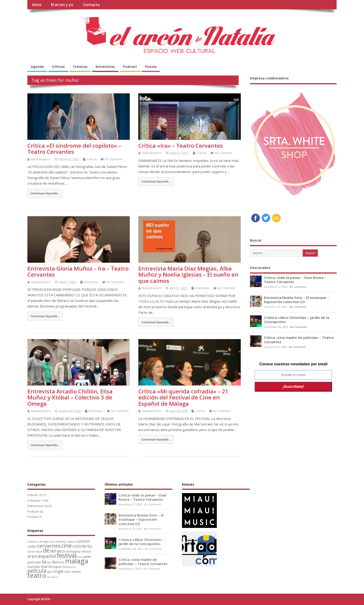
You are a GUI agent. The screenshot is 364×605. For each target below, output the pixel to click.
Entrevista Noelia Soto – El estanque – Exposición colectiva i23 (296, 300)
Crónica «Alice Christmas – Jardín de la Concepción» (297, 320)
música (67, 567)
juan (38, 562)
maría (46, 566)
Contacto (91, 5)
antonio (61, 541)
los (62, 562)
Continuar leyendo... (45, 193)
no (74, 567)
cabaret (72, 541)
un (49, 577)
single (58, 571)
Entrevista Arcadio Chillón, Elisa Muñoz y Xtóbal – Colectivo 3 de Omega (70, 397)
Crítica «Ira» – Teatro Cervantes (181, 146)
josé (31, 562)
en (34, 556)
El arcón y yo (62, 5)
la (44, 561)
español (47, 556)
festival (67, 556)
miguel (57, 567)
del (53, 551)
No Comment (114, 159)
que (50, 572)
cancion (83, 541)
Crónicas (80, 66)
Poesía (151, 66)
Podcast (130, 66)
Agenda (37, 66)
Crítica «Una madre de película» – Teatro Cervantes (299, 340)
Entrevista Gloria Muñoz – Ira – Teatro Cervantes (78, 271)
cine (67, 546)
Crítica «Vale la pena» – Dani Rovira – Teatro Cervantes (295, 280)
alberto (34, 541)
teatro (37, 575)
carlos (32, 546)
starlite (76, 572)
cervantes (49, 546)
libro (55, 562)
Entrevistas (105, 66)
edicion (86, 551)
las (49, 562)
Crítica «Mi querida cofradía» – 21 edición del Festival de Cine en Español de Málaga (183, 397)
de (46, 550)
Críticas (58, 66)
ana (53, 541)
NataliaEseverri (41, 159)
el (29, 556)
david (39, 551)
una (53, 577)
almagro (45, 541)
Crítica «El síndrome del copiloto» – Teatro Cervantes (74, 149)
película (37, 571)
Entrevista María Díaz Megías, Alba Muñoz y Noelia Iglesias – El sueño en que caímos (188, 275)
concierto (82, 546)
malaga (77, 561)
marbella (34, 567)
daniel (31, 551)
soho (68, 572)
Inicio (37, 5)
